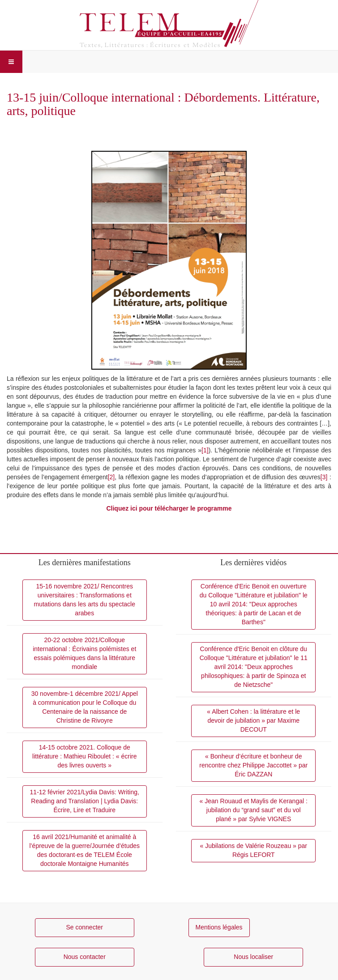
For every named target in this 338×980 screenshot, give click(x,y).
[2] (111, 477)
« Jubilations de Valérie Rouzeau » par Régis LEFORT (254, 850)
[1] (205, 450)
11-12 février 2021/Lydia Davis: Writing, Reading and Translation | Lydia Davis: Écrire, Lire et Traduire (85, 801)
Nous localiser (253, 957)
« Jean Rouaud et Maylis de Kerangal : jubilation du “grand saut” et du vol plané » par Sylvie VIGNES (254, 810)
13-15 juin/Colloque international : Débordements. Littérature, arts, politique (163, 104)
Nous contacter (85, 957)
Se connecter (85, 927)
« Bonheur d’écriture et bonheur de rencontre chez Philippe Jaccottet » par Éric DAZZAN (253, 765)
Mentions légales (219, 927)
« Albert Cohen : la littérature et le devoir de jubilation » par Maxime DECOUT (253, 720)
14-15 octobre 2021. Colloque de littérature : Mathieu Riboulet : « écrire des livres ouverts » (84, 756)
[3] (324, 477)
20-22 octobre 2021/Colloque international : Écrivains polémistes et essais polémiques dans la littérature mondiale (84, 653)
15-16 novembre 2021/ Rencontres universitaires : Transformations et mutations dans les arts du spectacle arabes (85, 600)
